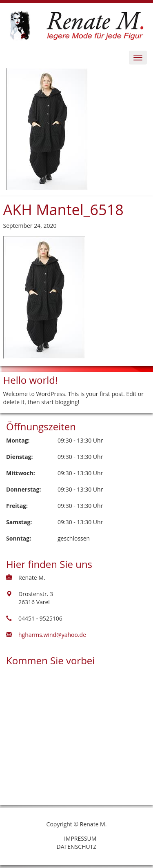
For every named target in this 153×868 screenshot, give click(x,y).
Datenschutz (77, 847)
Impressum (80, 838)
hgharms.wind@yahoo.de (52, 635)
